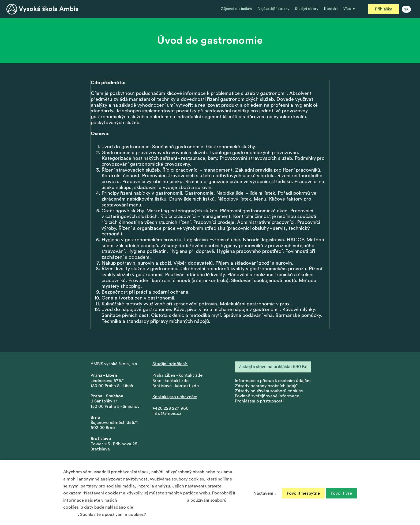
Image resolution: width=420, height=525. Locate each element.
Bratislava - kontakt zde (176, 386)
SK (406, 9)
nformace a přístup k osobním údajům (273, 381)
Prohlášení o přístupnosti (259, 402)
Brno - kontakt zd (169, 381)
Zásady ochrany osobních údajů (266, 386)
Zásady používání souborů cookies (269, 392)
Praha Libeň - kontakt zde (179, 376)
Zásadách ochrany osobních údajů (152, 500)
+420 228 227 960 (170, 409)
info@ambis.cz (167, 414)
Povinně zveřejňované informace (267, 397)
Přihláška (384, 9)
